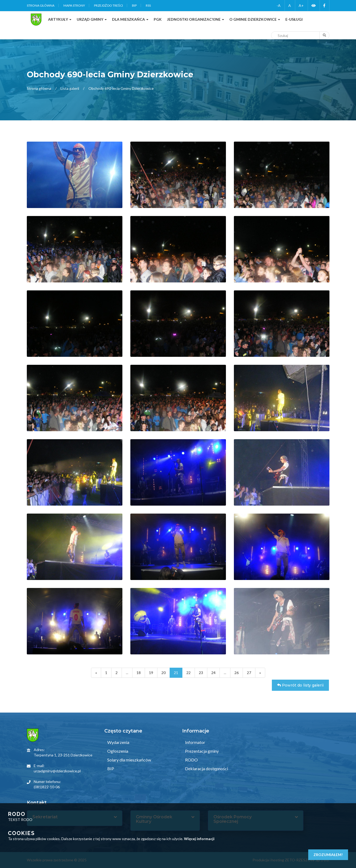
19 (151, 673)
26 (237, 673)
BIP (134, 5)
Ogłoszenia (117, 751)
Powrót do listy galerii (300, 685)
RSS (148, 5)
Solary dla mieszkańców (129, 760)
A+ (301, 5)
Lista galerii (70, 88)
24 (213, 673)
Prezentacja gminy (201, 751)
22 (188, 673)
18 (139, 673)
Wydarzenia (118, 742)
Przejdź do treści (108, 5)
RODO (191, 760)
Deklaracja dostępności (206, 769)
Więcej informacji (199, 839)
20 (164, 673)
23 (201, 673)
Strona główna (41, 5)
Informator (195, 742)
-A (279, 5)
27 (249, 673)
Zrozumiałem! (328, 855)
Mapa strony (74, 5)
